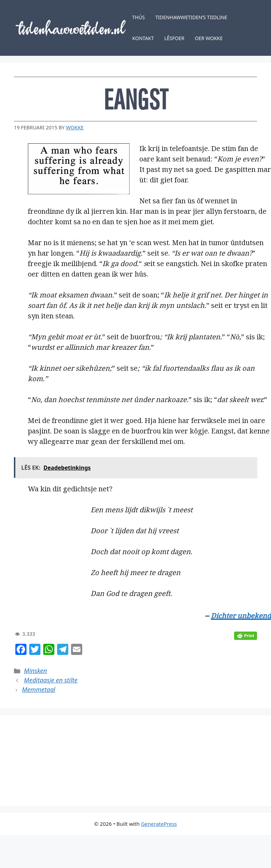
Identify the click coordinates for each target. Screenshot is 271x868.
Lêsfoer (175, 38)
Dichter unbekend (241, 616)
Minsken (36, 671)
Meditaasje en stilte (51, 680)
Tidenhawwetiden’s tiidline (191, 17)
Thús (139, 17)
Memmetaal (39, 689)
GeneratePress (159, 824)
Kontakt (143, 38)
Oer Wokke (209, 38)
